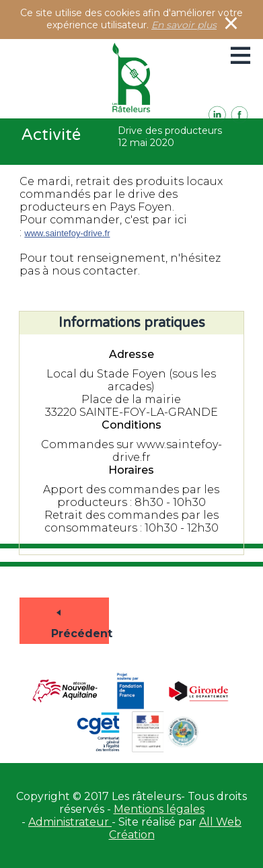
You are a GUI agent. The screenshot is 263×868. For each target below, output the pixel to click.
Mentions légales (159, 809)
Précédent (62, 616)
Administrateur (70, 822)
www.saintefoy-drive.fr (67, 233)
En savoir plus (184, 25)
